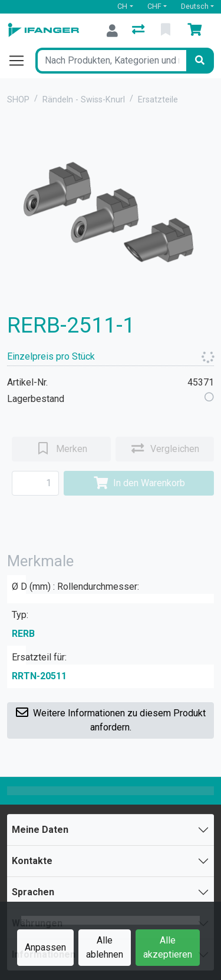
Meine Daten (40, 830)
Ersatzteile (158, 100)
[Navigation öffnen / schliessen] (21, 61)
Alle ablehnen (105, 947)
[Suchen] (200, 61)
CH (122, 6)
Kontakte (32, 861)
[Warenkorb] (197, 31)
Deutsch (195, 6)
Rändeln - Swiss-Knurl (84, 100)
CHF (154, 6)
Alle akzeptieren (168, 947)
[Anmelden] (112, 31)
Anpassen (45, 947)
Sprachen (33, 892)
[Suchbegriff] (111, 61)
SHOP (18, 100)
